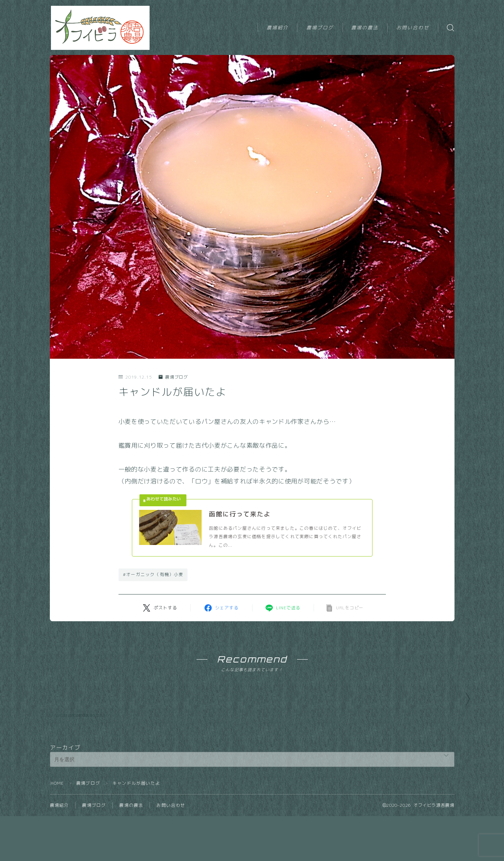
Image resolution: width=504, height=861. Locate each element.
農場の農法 (365, 27)
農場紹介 (277, 27)
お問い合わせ (413, 27)
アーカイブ (65, 792)
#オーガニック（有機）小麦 (153, 575)
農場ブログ (320, 27)
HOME (57, 828)
